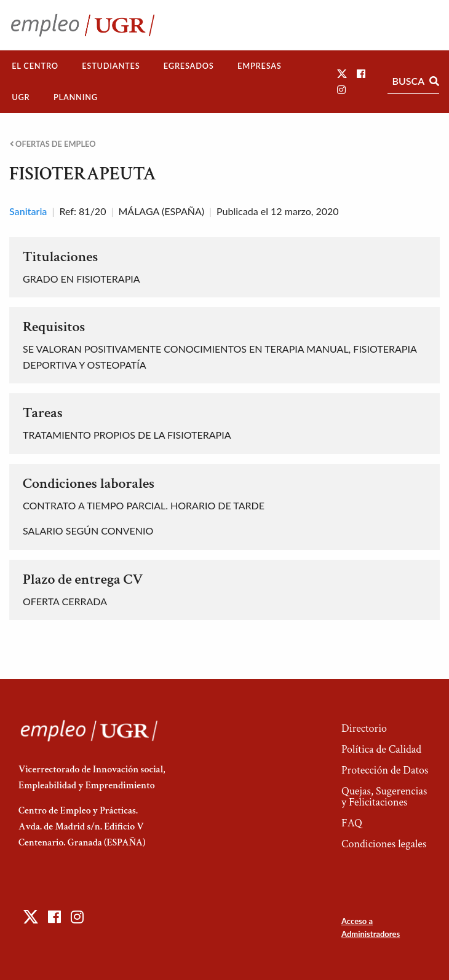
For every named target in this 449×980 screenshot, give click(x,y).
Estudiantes (111, 66)
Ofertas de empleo (53, 144)
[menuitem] (35, 66)
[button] (342, 73)
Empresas (260, 66)
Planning (76, 97)
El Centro (35, 66)
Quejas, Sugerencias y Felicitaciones (384, 797)
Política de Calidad (381, 749)
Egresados (189, 66)
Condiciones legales (384, 844)
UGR (21, 97)
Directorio (364, 728)
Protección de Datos (385, 770)
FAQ (352, 823)
